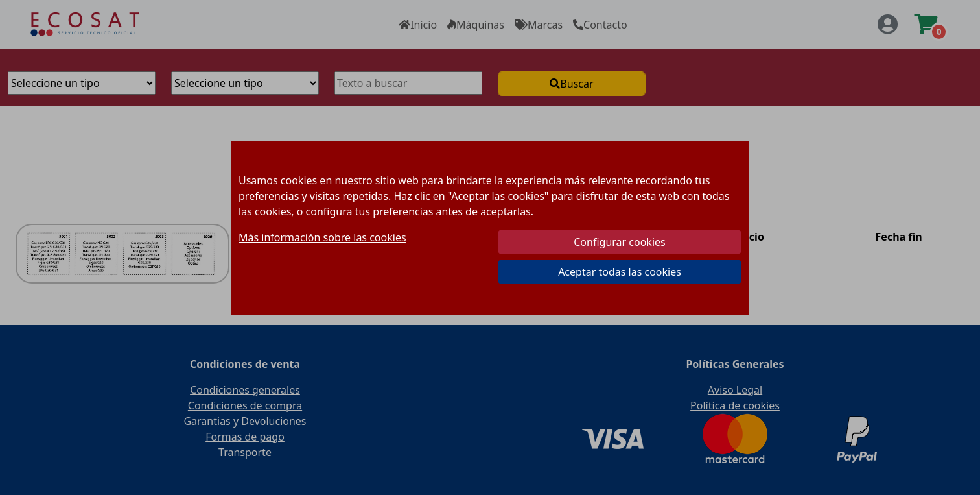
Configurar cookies (619, 242)
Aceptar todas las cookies (620, 272)
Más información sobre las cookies (322, 237)
